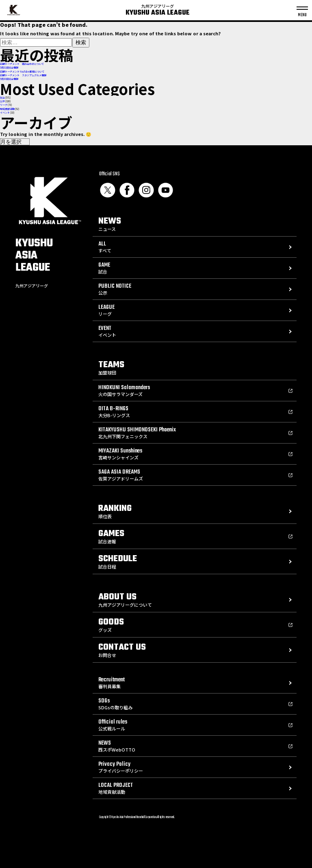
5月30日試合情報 (9, 79)
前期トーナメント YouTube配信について (22, 72)
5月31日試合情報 (9, 68)
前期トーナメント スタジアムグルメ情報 (23, 75)
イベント (5, 113)
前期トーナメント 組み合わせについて (22, 64)
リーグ (4, 105)
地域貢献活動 (7, 109)
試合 (2, 98)
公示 (2, 101)
